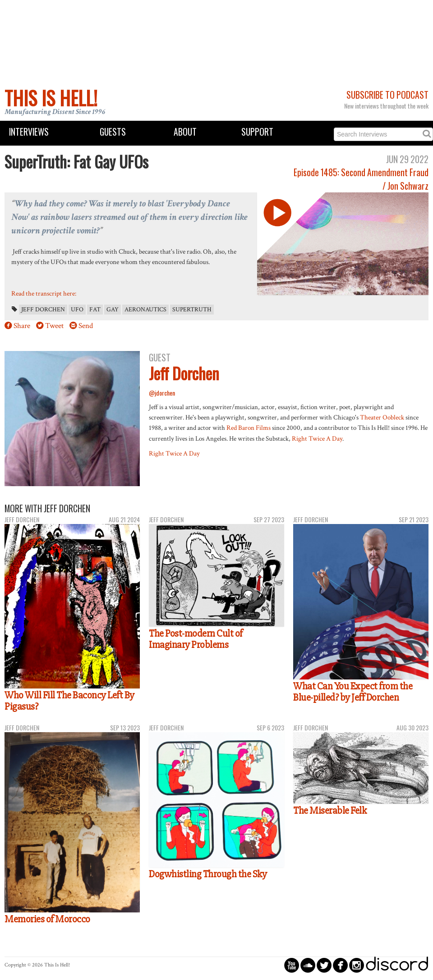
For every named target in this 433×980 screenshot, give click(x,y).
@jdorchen (162, 393)
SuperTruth (192, 310)
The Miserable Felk (330, 811)
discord (397, 965)
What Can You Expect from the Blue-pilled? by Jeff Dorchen (353, 692)
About (185, 132)
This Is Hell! (51, 98)
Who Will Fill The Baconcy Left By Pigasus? (69, 701)
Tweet (54, 326)
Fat (95, 310)
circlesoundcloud (308, 965)
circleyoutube (292, 965)
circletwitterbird (324, 965)
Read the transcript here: (44, 293)
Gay (113, 310)
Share (22, 326)
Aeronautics (145, 310)
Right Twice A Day (317, 438)
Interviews (29, 132)
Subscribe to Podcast (387, 95)
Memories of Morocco (47, 919)
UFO (77, 310)
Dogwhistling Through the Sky (208, 874)
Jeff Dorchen (43, 310)
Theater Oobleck (382, 417)
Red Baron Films (249, 428)
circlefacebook (340, 965)
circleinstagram (357, 965)
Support (257, 132)
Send (86, 326)
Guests (113, 132)
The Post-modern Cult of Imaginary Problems (196, 639)
